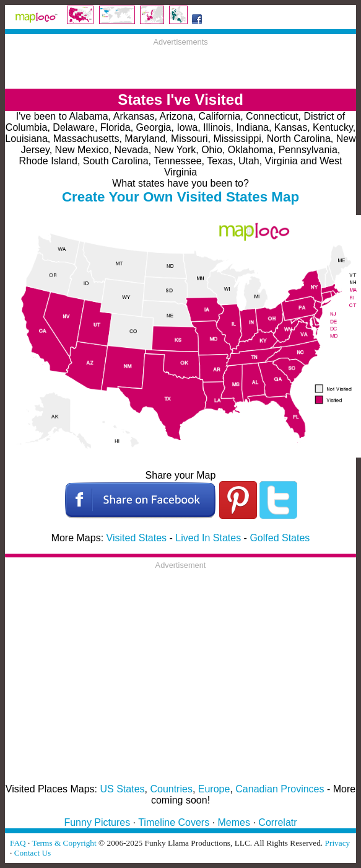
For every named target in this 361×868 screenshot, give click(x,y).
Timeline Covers (174, 822)
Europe (214, 789)
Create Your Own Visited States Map (180, 197)
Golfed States (280, 538)
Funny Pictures (97, 822)
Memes (234, 822)
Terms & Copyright (64, 843)
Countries (171, 789)
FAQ (18, 843)
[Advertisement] (181, 65)
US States (123, 789)
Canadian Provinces (280, 789)
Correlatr (277, 822)
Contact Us (33, 853)
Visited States (137, 538)
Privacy (338, 843)
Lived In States (208, 538)
